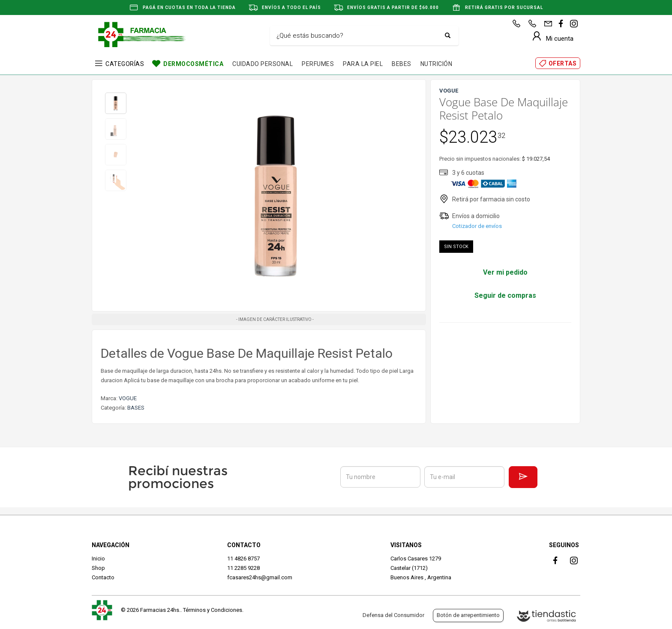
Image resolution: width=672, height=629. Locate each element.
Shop (98, 568)
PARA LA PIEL (363, 64)
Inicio (98, 559)
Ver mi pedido (505, 272)
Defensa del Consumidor (393, 615)
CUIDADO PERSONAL (262, 64)
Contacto (103, 577)
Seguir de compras (505, 295)
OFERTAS (563, 63)
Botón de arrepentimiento (468, 615)
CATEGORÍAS (125, 64)
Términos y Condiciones (213, 610)
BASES (136, 408)
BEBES (402, 64)
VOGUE (128, 398)
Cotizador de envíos (477, 226)
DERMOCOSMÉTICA (193, 64)
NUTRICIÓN (436, 64)
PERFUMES (318, 64)
